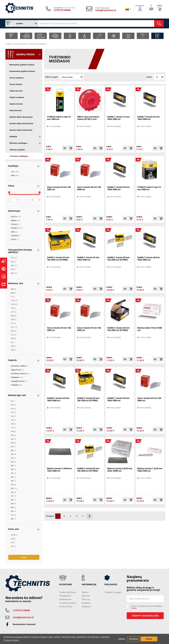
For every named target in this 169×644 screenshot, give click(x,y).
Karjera (85, 592)
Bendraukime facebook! (24, 624)
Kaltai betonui (16, 110)
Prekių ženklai (66, 606)
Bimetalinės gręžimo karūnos (22, 65)
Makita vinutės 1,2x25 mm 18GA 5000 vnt (150, 470)
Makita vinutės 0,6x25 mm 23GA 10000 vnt (120, 470)
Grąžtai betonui (16, 91)
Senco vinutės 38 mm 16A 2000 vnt (89, 188)
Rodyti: (149, 77)
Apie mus (86, 596)
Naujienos (86, 606)
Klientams (66, 584)
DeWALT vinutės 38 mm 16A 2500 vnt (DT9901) (118, 259)
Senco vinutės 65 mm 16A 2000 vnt (149, 399)
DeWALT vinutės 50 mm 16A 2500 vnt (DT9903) (88, 399)
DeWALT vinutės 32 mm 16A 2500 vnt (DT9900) (58, 259)
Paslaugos (111, 584)
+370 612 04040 (62, 10)
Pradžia (9, 44)
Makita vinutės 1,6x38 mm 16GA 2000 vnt (60, 470)
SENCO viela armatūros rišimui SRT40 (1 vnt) (88, 118)
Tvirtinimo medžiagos (37, 44)
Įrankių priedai (20, 44)
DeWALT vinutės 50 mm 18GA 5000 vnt (118, 399)
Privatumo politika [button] (11, 640)
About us (86, 599)
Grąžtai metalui (16, 104)
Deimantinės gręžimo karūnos (22, 71)
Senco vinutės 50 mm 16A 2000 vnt (89, 329)
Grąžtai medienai (17, 97)
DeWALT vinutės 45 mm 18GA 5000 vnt (58, 399)
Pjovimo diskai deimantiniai (21, 123)
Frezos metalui (16, 84)
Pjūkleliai (25, 137)
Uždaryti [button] (122, 639)
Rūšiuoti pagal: (52, 77)
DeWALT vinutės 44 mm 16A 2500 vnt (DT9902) (118, 329)
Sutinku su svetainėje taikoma (146, 607)
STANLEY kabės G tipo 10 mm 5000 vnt (149, 188)
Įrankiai (21, 23)
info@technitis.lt (106, 10)
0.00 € (160, 6)
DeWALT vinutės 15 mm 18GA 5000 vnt (118, 118)
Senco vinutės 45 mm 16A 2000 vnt (59, 329)
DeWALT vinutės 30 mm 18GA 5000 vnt (118, 188)
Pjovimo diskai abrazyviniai (21, 117)
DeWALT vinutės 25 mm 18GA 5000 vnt (148, 118)
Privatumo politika (67, 603)
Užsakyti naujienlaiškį (145, 616)
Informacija (89, 584)
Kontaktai (86, 603)
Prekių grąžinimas (67, 592)
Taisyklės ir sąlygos (113, 592)
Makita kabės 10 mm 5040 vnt (150, 329)
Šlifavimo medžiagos (25, 143)
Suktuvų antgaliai (17, 150)
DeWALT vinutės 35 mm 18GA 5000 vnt (88, 259)
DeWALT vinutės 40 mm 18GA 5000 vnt (148, 259)
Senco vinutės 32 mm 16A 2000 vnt (59, 188)
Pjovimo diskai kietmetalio (21, 130)
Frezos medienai (16, 78)
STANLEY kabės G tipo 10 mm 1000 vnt (59, 118)
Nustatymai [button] (134, 639)
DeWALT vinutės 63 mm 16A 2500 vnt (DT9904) (88, 470)
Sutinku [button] (149, 639)
